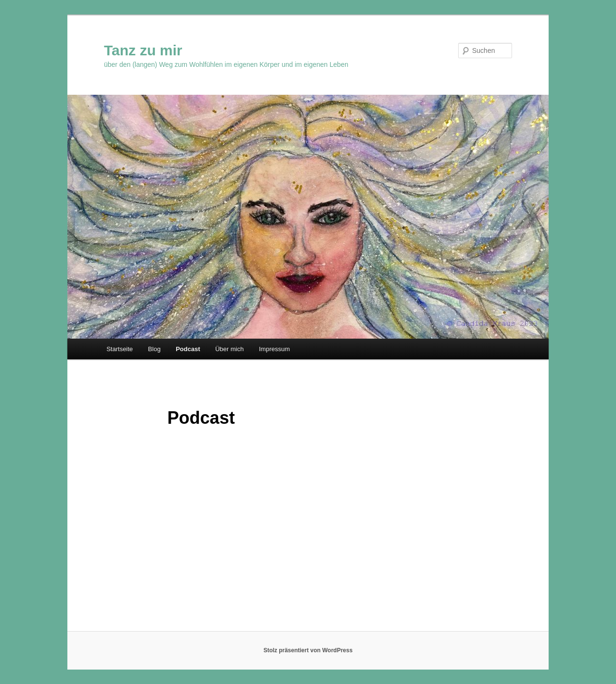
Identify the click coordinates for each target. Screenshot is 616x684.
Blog (154, 349)
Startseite (120, 349)
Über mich (229, 349)
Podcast (188, 349)
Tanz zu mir (143, 50)
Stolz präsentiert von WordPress (308, 650)
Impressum (274, 349)
